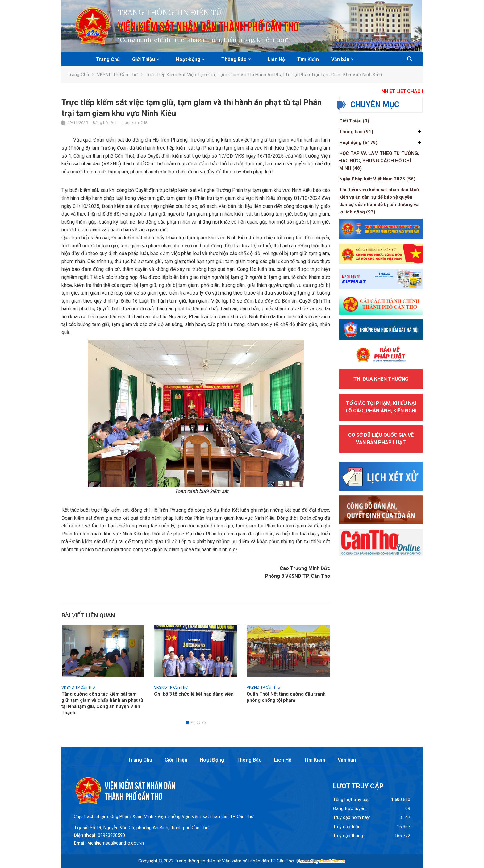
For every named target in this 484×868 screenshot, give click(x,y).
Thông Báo (234, 59)
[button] (409, 59)
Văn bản (340, 59)
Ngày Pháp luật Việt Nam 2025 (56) (377, 179)
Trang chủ (78, 75)
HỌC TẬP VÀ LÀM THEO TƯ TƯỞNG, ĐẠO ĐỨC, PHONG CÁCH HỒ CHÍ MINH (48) (379, 161)
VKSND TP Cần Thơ (117, 75)
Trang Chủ (108, 59)
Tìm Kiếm (308, 59)
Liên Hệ (276, 59)
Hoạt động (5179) (358, 143)
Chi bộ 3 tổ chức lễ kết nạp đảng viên (194, 694)
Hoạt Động (188, 59)
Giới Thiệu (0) (354, 121)
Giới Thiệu (144, 59)
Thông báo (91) (356, 132)
